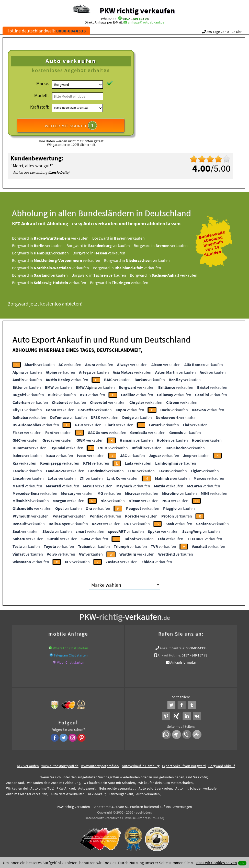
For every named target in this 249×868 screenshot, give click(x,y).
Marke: (43, 83)
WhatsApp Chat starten (71, 648)
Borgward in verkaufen (58, 238)
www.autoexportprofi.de (60, 766)
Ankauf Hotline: (169, 655)
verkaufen (40, 365)
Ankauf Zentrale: (172, 648)
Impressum (147, 818)
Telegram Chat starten (71, 655)
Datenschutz (94, 818)
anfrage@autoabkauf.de (146, 22)
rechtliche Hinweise (121, 818)
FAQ (161, 818)
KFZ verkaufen (28, 766)
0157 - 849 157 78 (135, 19)
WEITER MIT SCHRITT (71, 125)
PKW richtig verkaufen (137, 10)
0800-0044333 (196, 648)
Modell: (41, 95)
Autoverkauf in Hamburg (141, 766)
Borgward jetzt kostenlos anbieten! (52, 304)
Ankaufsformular (183, 662)
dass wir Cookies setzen (217, 863)
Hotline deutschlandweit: (46, 31)
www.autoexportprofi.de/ (100, 766)
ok (242, 863)
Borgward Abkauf (222, 766)
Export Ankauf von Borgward (184, 766)
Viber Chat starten (71, 662)
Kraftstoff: (40, 107)
